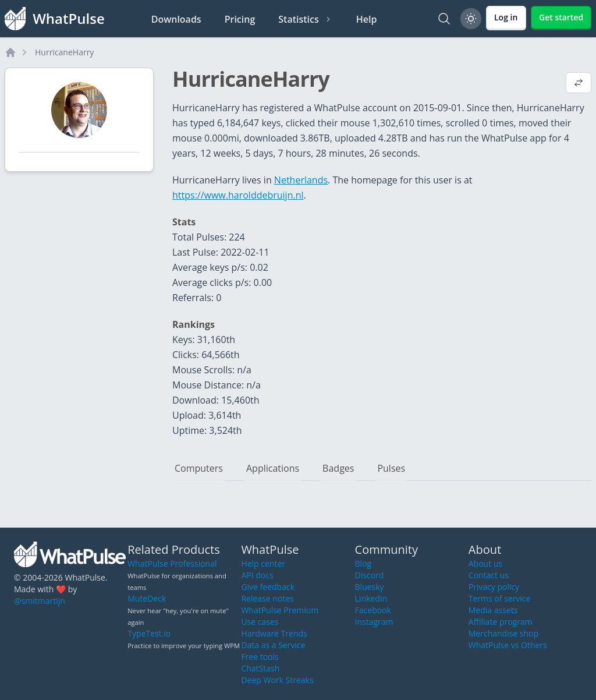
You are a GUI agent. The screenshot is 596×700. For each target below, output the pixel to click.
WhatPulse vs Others (508, 645)
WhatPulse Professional (172, 563)
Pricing (240, 19)
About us (485, 563)
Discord (370, 575)
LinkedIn (371, 598)
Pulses (391, 468)
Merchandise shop (503, 633)
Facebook (373, 610)
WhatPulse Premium (280, 610)
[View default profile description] (579, 84)
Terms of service (500, 598)
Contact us (489, 575)
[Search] (444, 19)
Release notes (267, 598)
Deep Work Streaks (277, 680)
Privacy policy (494, 587)
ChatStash (260, 668)
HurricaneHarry (64, 52)
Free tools (260, 657)
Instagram (374, 622)
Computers (199, 468)
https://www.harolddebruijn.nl (238, 195)
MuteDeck (147, 598)
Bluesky (370, 587)
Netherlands (301, 180)
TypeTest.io (149, 633)
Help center (263, 563)
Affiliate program (501, 622)
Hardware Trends (274, 633)
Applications (273, 468)
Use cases (260, 622)
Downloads (176, 19)
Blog (363, 563)
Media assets (493, 610)
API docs (257, 575)
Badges (338, 468)
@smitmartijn (40, 601)
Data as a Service (273, 645)
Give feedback (268, 587)
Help (367, 19)
